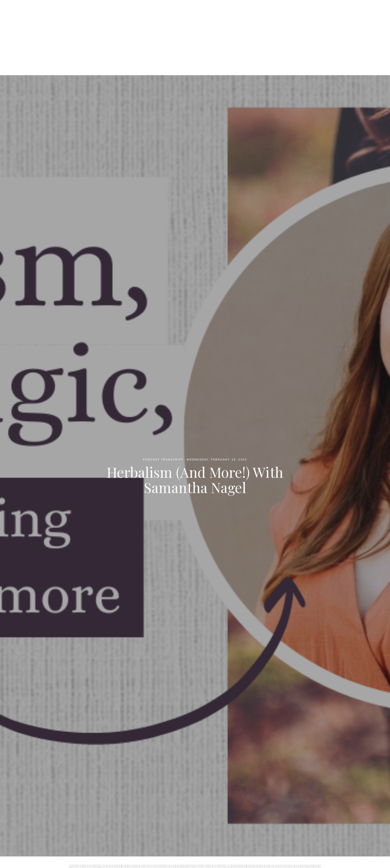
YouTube (249, 32)
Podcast (161, 32)
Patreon (188, 32)
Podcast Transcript (163, 460)
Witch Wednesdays (195, 13)
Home (137, 32)
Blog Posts (219, 32)
